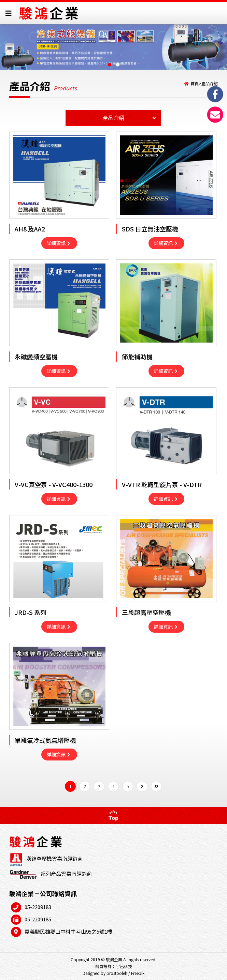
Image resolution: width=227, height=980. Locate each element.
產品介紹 (210, 83)
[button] (110, 65)
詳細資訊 (58, 243)
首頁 (195, 83)
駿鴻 (49, 13)
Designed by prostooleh (105, 973)
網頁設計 (103, 966)
